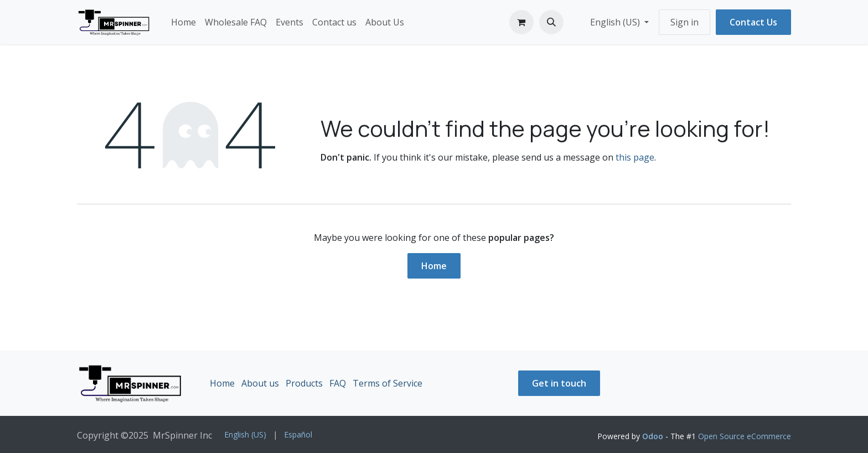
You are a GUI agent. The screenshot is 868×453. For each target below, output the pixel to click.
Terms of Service (387, 383)
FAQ (338, 383)
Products (304, 383)
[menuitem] (184, 22)
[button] (551, 22)
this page (635, 157)
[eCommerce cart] (521, 22)
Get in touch (559, 383)
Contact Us (753, 22)
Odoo (654, 436)
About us (260, 383)
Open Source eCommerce (745, 436)
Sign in (684, 22)
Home (434, 266)
